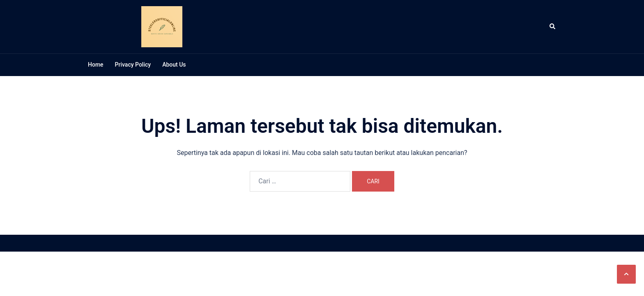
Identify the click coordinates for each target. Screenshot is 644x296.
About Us (174, 65)
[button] (626, 274)
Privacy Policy (133, 65)
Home (96, 65)
